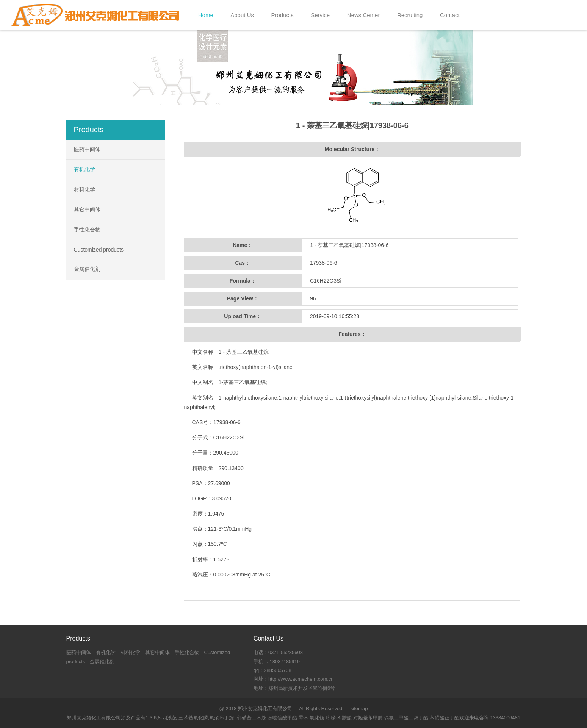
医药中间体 (87, 149)
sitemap (359, 708)
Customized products (99, 250)
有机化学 (85, 169)
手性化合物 (87, 230)
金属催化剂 (87, 269)
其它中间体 (87, 209)
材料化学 (85, 189)
